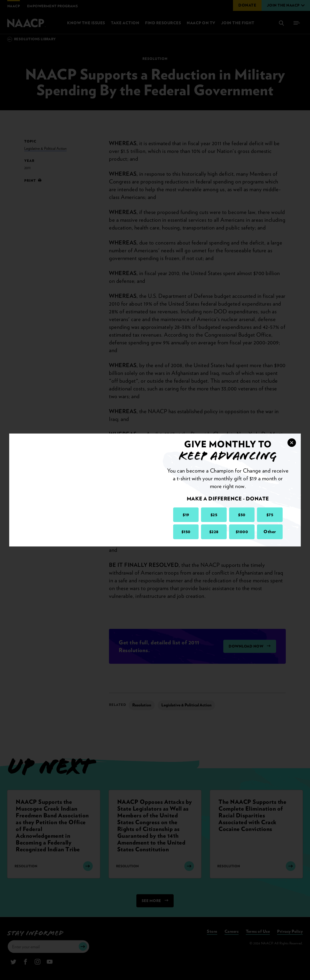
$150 (186, 532)
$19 (186, 515)
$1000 (242, 532)
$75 (270, 515)
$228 (214, 532)
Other (270, 532)
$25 (214, 515)
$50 (242, 515)
